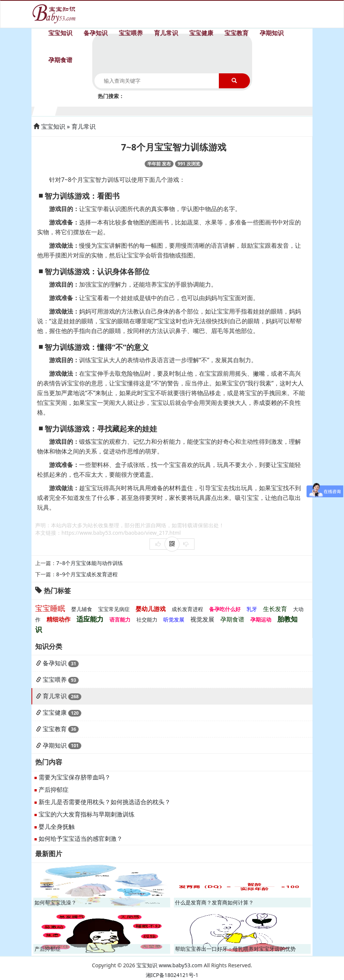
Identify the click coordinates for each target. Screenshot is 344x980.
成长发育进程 (187, 609)
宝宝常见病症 (114, 609)
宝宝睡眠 (50, 608)
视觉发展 (202, 619)
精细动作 (58, 619)
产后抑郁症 (54, 790)
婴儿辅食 (82, 609)
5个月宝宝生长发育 (138, 110)
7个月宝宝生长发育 (184, 110)
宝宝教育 (236, 33)
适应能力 (90, 619)
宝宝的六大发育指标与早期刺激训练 (87, 814)
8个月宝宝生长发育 (207, 110)
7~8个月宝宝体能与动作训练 (90, 563)
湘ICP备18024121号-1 (172, 975)
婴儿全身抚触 (57, 827)
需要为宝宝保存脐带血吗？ (75, 777)
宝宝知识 (60, 33)
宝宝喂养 (131, 33)
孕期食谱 (60, 60)
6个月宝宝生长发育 (161, 110)
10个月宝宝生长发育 (253, 110)
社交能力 (147, 619)
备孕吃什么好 (225, 609)
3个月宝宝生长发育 (91, 110)
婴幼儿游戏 (151, 609)
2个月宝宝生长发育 (68, 110)
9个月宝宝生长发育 (230, 110)
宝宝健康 (201, 33)
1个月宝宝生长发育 (45, 110)
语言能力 (120, 619)
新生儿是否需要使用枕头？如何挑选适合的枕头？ (105, 802)
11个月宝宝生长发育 (276, 110)
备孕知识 (96, 33)
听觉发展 (174, 619)
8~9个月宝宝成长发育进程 (87, 574)
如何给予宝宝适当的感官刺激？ (81, 839)
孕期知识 (272, 33)
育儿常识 (166, 33)
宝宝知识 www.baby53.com (169, 965)
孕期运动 (261, 619)
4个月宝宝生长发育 (114, 110)
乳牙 (252, 609)
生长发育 (275, 609)
